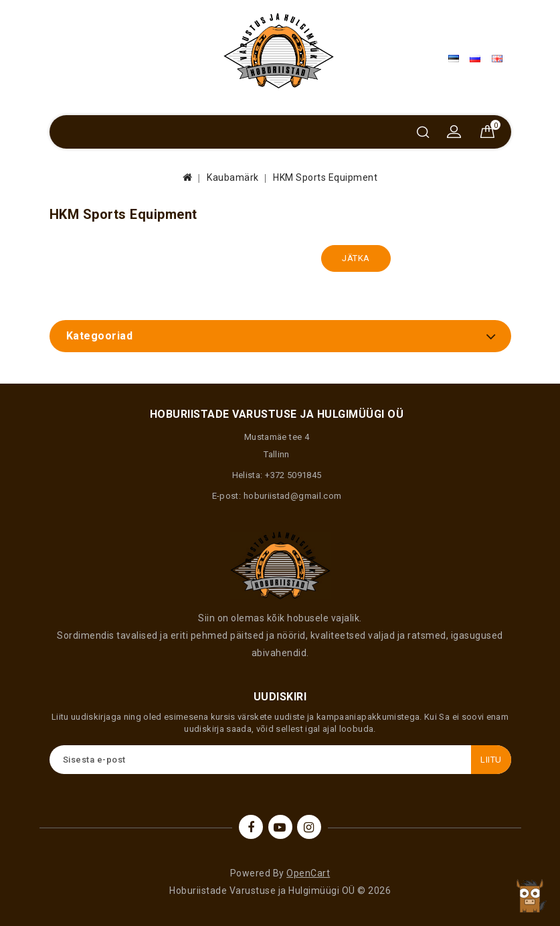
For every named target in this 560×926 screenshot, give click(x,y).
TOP (530, 896)
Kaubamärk (233, 177)
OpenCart (308, 873)
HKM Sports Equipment (325, 177)
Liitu (491, 760)
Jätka (356, 258)
